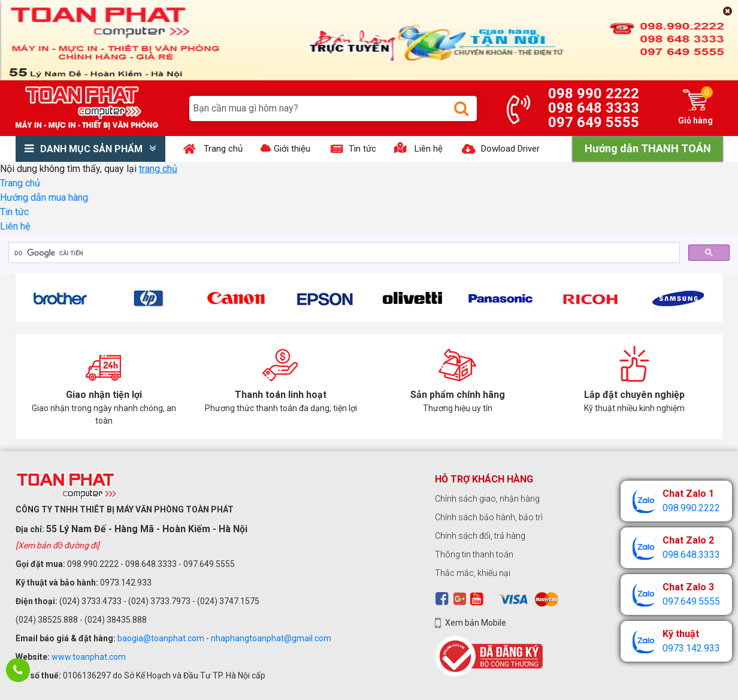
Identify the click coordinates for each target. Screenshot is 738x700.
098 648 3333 (594, 108)
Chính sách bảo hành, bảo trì (489, 517)
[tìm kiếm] (343, 253)
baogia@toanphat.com (161, 638)
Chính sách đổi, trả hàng (480, 536)
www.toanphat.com (89, 657)
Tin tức (14, 212)
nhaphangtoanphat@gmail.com (271, 638)
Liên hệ (15, 226)
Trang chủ (20, 183)
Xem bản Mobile (476, 623)
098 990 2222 (594, 93)
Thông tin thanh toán (474, 554)
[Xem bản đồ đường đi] (58, 545)
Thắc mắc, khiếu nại (473, 573)
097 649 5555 (594, 122)
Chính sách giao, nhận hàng (487, 499)
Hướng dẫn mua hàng (44, 197)
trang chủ (158, 169)
